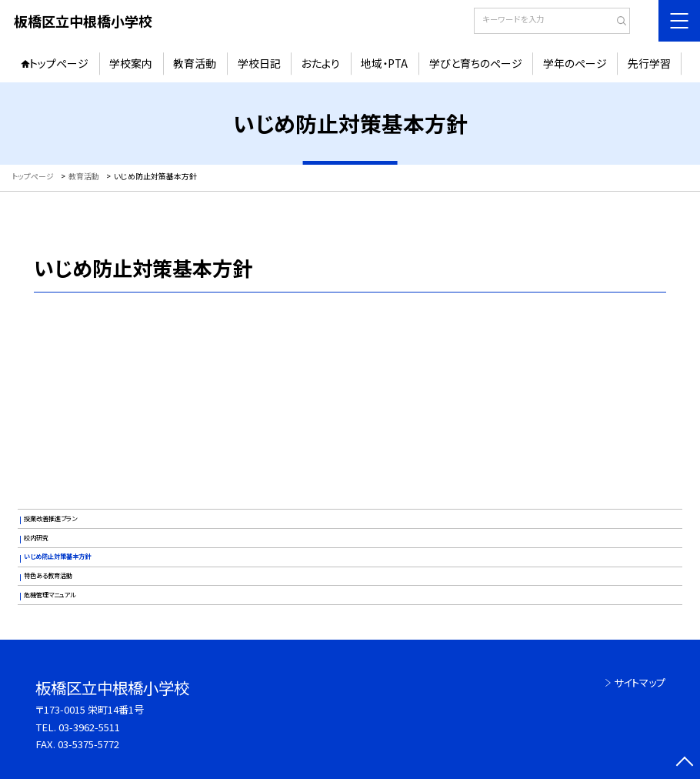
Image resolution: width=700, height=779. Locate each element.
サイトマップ (640, 682)
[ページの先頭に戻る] (684, 763)
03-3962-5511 (89, 727)
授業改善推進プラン (50, 518)
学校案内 (131, 63)
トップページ (59, 63)
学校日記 (259, 63)
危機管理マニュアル (50, 595)
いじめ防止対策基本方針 (57, 556)
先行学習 (649, 63)
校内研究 (36, 538)
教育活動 (195, 63)
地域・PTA (384, 63)
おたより (321, 63)
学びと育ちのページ (476, 63)
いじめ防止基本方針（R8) (350, 379)
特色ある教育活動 (48, 575)
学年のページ (575, 63)
